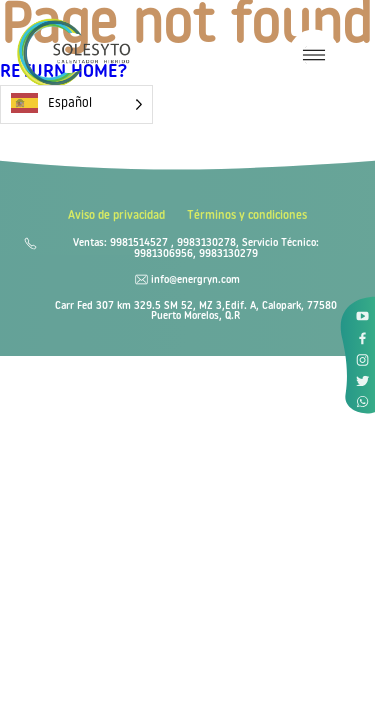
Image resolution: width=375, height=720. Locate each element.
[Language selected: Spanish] (76, 104)
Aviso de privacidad (116, 216)
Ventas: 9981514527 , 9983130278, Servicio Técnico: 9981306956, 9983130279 (196, 249)
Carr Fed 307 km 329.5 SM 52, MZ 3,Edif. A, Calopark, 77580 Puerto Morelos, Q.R (196, 312)
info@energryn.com (195, 281)
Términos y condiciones (247, 216)
